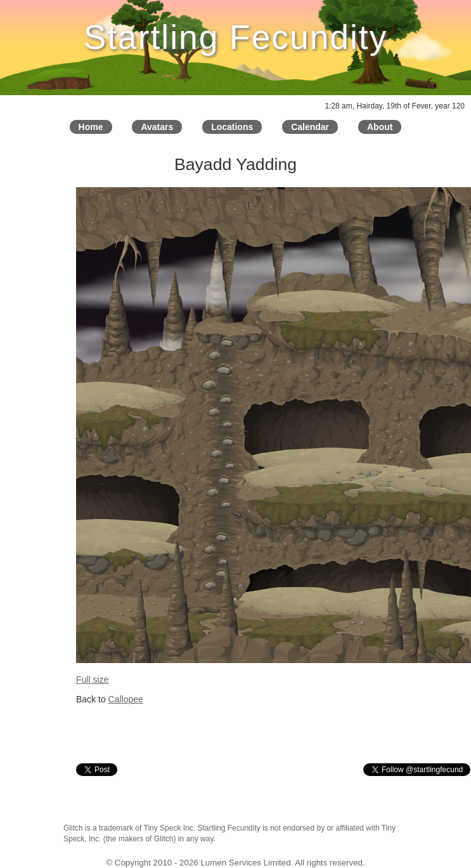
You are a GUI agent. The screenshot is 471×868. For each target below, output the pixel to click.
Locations (232, 127)
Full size (92, 680)
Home (91, 127)
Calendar (310, 127)
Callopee (126, 699)
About (380, 127)
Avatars (157, 127)
